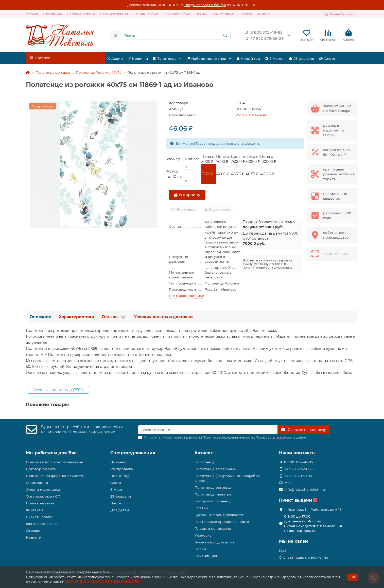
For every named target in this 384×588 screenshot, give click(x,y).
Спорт (327, 60)
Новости (246, 14)
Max (288, 483)
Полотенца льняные (213, 494)
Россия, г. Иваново (251, 116)
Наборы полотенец (207, 60)
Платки (201, 508)
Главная (32, 14)
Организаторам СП (115, 14)
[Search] (176, 36)
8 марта (274, 60)
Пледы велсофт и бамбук (205, 5)
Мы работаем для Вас (51, 453)
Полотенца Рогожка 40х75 (99, 73)
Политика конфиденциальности (55, 476)
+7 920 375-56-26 (264, 39)
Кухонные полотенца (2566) (58, 391)
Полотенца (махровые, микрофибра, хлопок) (228, 478)
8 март (116, 489)
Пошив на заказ (146, 14)
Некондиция (206, 556)
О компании (52, 14)
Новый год (248, 60)
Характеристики (76, 318)
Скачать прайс (223, 14)
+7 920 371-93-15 (298, 476)
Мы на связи (293, 541)
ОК (353, 577)
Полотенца (165, 60)
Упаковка (203, 535)
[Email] (208, 430)
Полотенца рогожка (53, 73)
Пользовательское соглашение (54, 462)
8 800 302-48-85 (263, 33)
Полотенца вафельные (215, 469)
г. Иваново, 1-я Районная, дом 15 (313, 509)
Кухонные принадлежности (220, 515)
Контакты (264, 14)
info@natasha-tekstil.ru (305, 489)
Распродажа (122, 469)
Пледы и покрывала (213, 528)
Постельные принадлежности (222, 522)
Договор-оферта (41, 469)
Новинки (138, 60)
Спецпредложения (133, 453)
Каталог (204, 453)
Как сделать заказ (177, 14)
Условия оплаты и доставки (163, 318)
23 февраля (301, 60)
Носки (200, 549)
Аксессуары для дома (214, 542)
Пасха (141, 72)
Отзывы (201, 14)
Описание (40, 318)
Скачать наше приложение (303, 557)
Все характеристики (187, 297)
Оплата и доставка (81, 14)
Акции (115, 60)
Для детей (118, 72)
